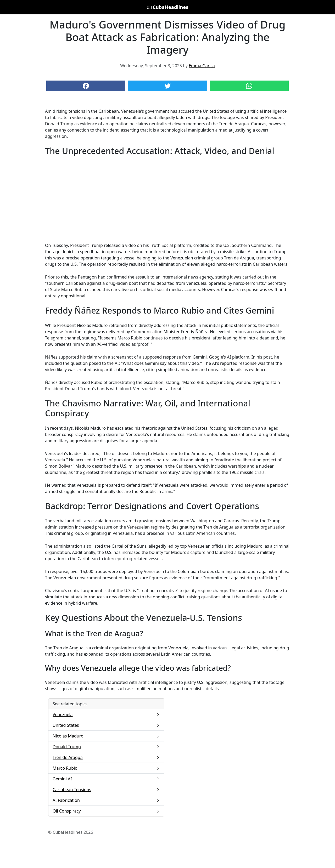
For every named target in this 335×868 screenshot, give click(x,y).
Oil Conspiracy (106, 811)
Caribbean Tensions (106, 790)
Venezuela (106, 714)
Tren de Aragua (106, 757)
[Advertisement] (167, 199)
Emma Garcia (202, 66)
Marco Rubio (106, 768)
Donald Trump (106, 747)
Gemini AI (106, 779)
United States (106, 725)
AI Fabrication (106, 800)
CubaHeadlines (168, 7)
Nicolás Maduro (106, 736)
